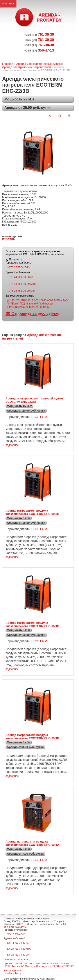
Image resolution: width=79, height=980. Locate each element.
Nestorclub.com (47, 979)
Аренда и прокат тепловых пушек (38, 64)
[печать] (60, 116)
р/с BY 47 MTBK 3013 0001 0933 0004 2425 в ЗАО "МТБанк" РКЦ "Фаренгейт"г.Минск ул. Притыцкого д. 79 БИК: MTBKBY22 (38, 304)
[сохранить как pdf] (69, 116)
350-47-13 (39, 50)
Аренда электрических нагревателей (27, 67)
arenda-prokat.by (13, 973)
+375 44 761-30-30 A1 (20, 277)
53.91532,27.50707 (17, 927)
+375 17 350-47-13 (18, 267)
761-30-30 (39, 34)
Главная (8, 64)
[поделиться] (50, 116)
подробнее (12, 445)
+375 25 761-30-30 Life (21, 291)
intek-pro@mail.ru (13, 971)
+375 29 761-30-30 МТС (22, 284)
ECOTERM (9, 239)
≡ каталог (8, 4)
